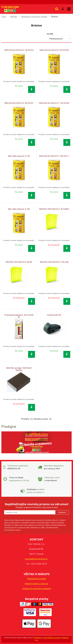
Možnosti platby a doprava (36, 584)
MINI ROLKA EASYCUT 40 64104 (19, 50)
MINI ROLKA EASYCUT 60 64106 (54, 50)
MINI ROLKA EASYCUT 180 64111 (54, 156)
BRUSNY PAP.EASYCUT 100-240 (54, 262)
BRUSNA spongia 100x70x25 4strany (19, 369)
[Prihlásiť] (63, 9)
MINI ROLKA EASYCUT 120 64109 (54, 103)
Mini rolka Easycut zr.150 (19, 156)
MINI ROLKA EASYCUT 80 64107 (19, 103)
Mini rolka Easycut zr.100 (19, 209)
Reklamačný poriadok (37, 579)
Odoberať (62, 512)
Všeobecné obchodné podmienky (37, 589)
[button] (57, 9)
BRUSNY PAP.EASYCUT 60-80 (19, 262)
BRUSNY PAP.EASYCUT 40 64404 (54, 209)
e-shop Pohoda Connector (52, 638)
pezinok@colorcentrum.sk (36, 559)
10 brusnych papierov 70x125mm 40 (19, 316)
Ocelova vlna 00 (54, 315)
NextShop (38, 638)
